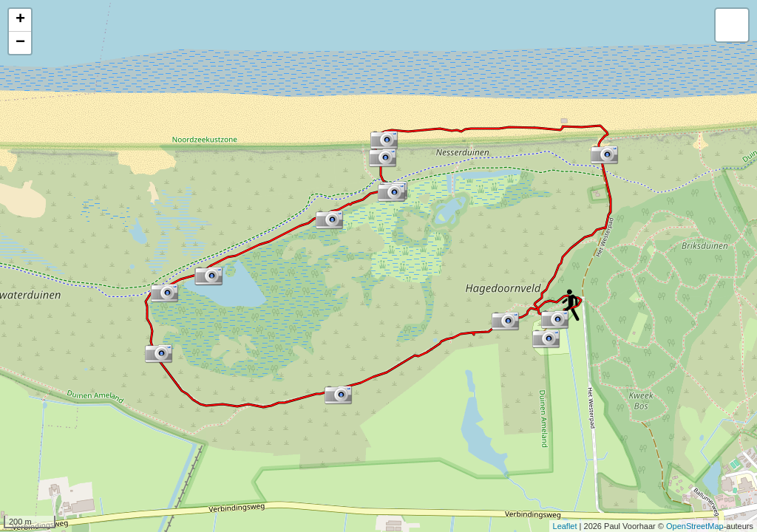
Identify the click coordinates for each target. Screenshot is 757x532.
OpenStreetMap (695, 526)
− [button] (20, 43)
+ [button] (20, 20)
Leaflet (565, 526)
